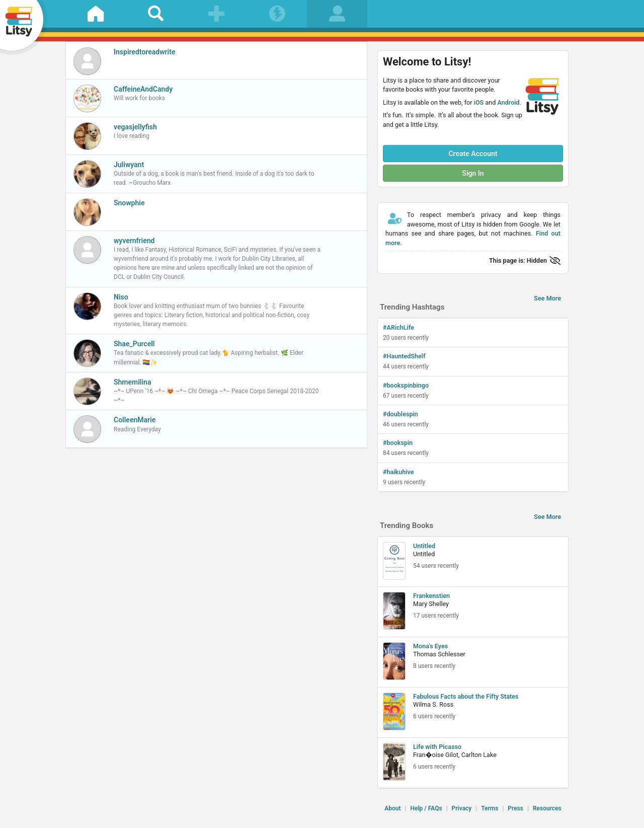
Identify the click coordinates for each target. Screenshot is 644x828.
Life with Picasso (437, 747)
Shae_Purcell (134, 344)
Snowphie (129, 203)
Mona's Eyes (430, 646)
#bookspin (398, 443)
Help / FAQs (426, 808)
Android (508, 102)
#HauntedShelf (404, 356)
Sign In (473, 173)
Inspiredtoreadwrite (144, 52)
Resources (547, 808)
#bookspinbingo (406, 385)
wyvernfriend (134, 241)
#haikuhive (398, 472)
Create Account (473, 154)
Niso (121, 297)
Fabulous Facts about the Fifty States (466, 696)
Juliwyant (129, 165)
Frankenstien (431, 596)
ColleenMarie (135, 420)
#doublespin (400, 414)
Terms (490, 808)
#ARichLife (398, 327)
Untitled (424, 546)
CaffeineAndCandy (143, 89)
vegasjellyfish (135, 127)
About (392, 808)
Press (515, 808)
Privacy (462, 808)
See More (547, 298)
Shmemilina (132, 382)
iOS (479, 102)
